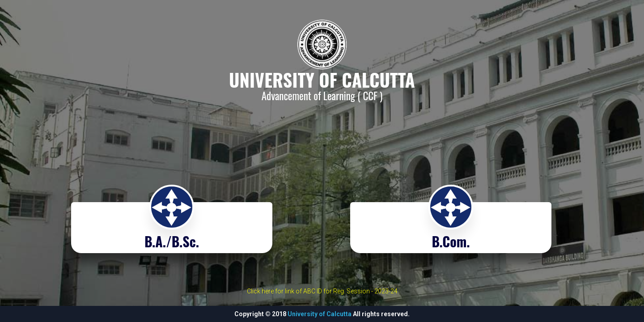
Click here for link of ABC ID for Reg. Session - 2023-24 (322, 291)
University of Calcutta (320, 314)
